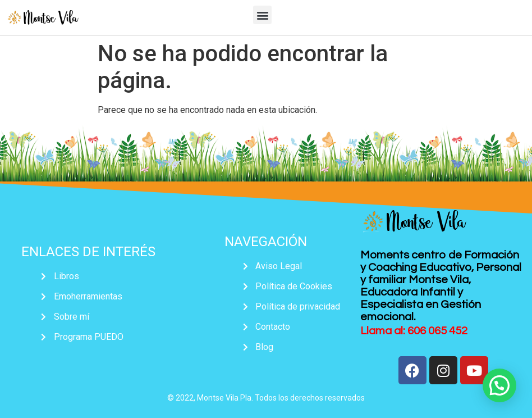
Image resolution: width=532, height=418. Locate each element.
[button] (262, 15)
